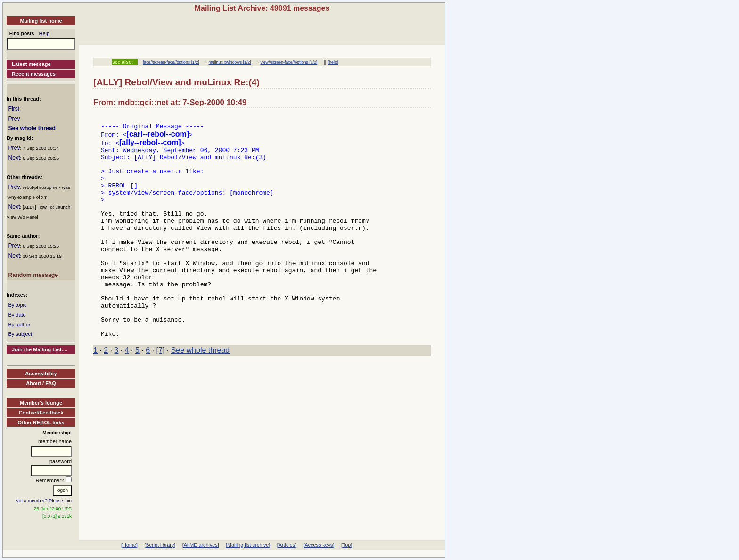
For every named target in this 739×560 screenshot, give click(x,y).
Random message (33, 275)
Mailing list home (41, 21)
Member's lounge (41, 403)
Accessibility (41, 373)
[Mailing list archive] (248, 545)
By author (19, 325)
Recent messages (34, 74)
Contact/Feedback (41, 413)
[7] (161, 391)
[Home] (129, 545)
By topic (17, 305)
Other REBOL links (41, 422)
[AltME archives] (201, 545)
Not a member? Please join (44, 500)
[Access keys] (319, 545)
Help (45, 33)
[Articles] (287, 545)
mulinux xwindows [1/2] (230, 62)
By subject (20, 334)
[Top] (347, 545)
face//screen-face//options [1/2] (171, 62)
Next (14, 158)
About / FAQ (41, 383)
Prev (14, 119)
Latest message (31, 64)
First (14, 109)
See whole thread (32, 128)
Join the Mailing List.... (40, 349)
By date (17, 315)
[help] (333, 62)
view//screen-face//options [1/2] (289, 62)
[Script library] (160, 545)
